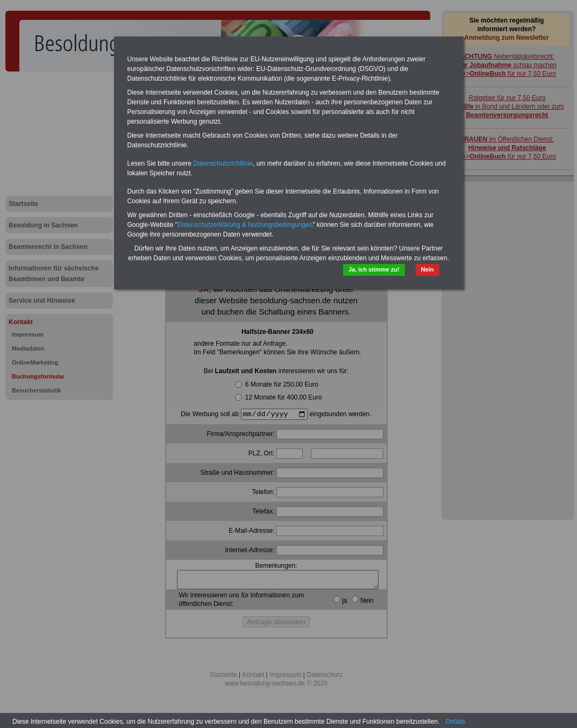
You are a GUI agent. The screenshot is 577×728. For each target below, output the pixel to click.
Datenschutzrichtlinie (223, 163)
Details (456, 722)
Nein (428, 269)
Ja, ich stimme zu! (374, 269)
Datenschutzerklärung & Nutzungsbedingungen (245, 225)
